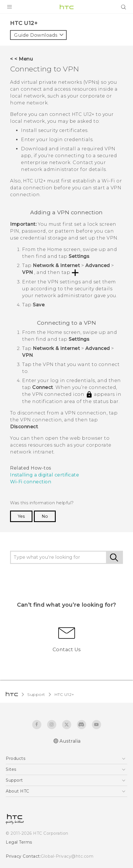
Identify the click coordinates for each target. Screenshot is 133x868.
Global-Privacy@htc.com (67, 856)
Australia (70, 741)
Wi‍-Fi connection (31, 482)
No (45, 516)
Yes (21, 516)
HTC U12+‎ (64, 694)
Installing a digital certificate (45, 475)
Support (36, 694)
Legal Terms (19, 842)
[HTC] (67, 7)
